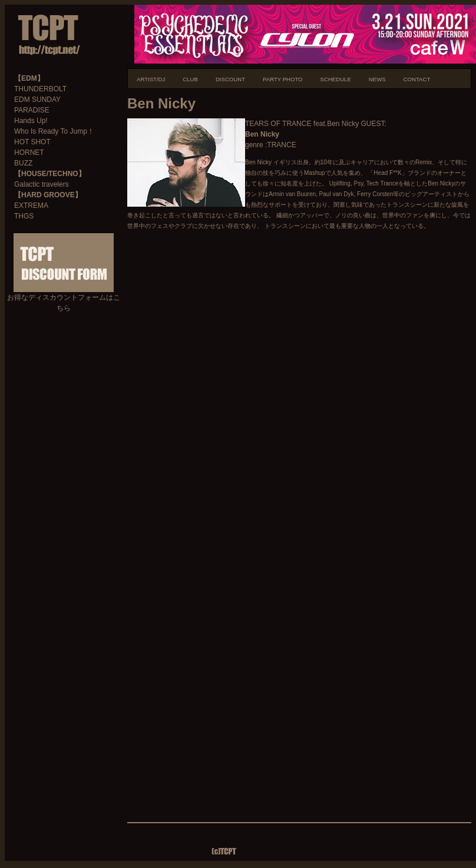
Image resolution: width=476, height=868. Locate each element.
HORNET (29, 153)
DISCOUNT (230, 79)
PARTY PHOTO (283, 79)
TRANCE (281, 145)
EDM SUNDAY (37, 100)
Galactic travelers (42, 184)
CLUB (190, 79)
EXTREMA (31, 206)
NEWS (377, 79)
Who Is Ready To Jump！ (54, 131)
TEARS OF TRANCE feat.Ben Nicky (302, 124)
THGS (24, 216)
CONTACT (417, 79)
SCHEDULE (336, 79)
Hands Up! (31, 121)
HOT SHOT (32, 142)
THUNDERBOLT (40, 89)
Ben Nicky (262, 134)
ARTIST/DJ (151, 79)
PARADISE (32, 110)
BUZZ (23, 163)
